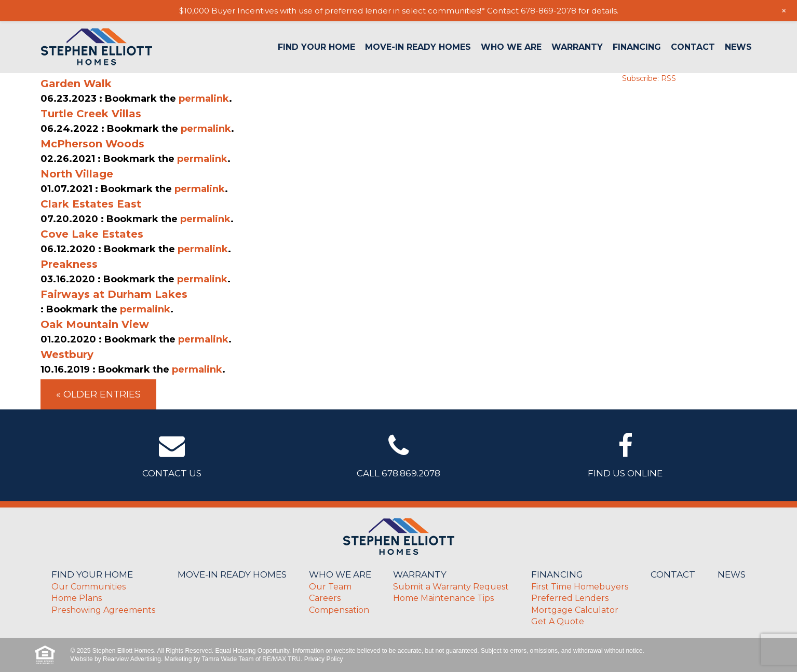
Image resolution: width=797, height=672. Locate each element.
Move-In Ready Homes (418, 47)
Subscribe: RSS (649, 78)
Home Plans (77, 598)
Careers (325, 598)
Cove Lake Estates (92, 234)
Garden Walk (76, 84)
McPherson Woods (92, 144)
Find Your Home (316, 47)
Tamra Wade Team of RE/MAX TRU (252, 659)
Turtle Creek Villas (91, 114)
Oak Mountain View (95, 324)
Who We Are (511, 47)
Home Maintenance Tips (443, 598)
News (738, 47)
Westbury (67, 354)
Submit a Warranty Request (451, 587)
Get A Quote (558, 621)
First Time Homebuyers (580, 587)
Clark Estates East (91, 204)
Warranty (577, 47)
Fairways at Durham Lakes (114, 294)
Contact (693, 47)
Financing (637, 47)
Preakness (69, 264)
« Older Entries (98, 394)
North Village (77, 174)
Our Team (330, 587)
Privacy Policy (324, 659)
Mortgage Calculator (575, 610)
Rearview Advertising (132, 659)
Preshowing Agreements (103, 610)
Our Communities (89, 587)
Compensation (339, 610)
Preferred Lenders (570, 598)
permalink (204, 99)
